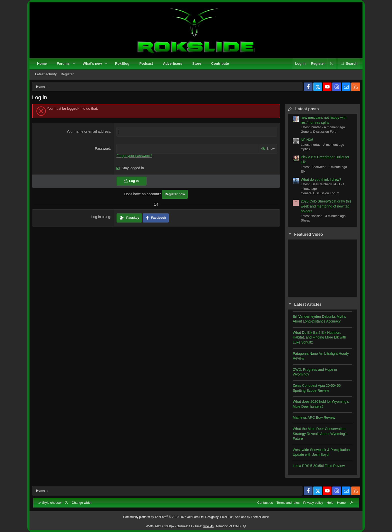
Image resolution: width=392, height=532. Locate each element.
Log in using (101, 218)
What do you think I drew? (319, 181)
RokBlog (123, 64)
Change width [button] (82, 502)
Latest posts (305, 111)
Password (103, 150)
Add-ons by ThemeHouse (252, 517)
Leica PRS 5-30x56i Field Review (317, 467)
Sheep (304, 222)
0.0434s (208, 526)
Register (68, 75)
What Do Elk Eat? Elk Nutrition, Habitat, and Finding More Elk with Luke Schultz (318, 339)
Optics (304, 151)
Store (197, 64)
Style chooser (51, 502)
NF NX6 (305, 141)
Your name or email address (89, 133)
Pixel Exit (226, 517)
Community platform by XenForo (164, 517)
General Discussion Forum (318, 133)
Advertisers (173, 64)
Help (330, 502)
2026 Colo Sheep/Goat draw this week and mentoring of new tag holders (324, 208)
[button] (74, 64)
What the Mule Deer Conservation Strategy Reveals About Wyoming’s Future (318, 435)
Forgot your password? (135, 157)
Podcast (146, 64)
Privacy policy (313, 502)
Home (42, 64)
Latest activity (46, 75)
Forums (64, 64)
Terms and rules (287, 502)
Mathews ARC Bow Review (312, 419)
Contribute (221, 64)
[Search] (348, 64)
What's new (93, 64)
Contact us (264, 502)
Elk (301, 173)
